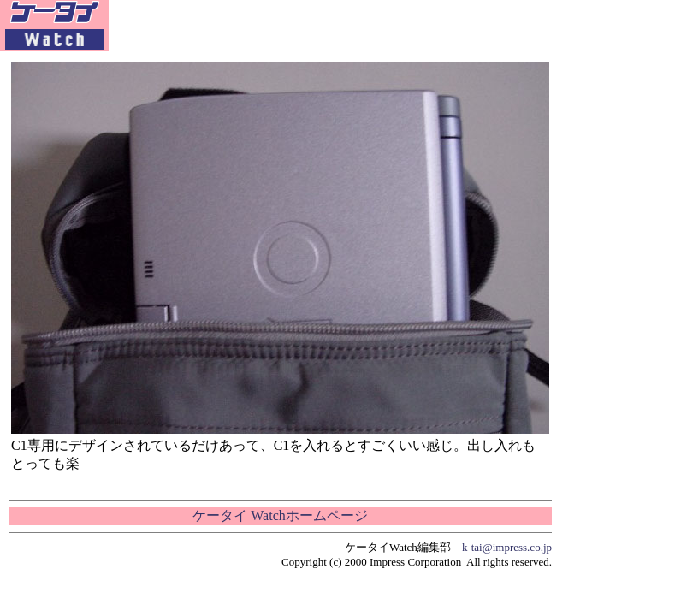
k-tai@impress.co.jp (507, 547)
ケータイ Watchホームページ (280, 515)
